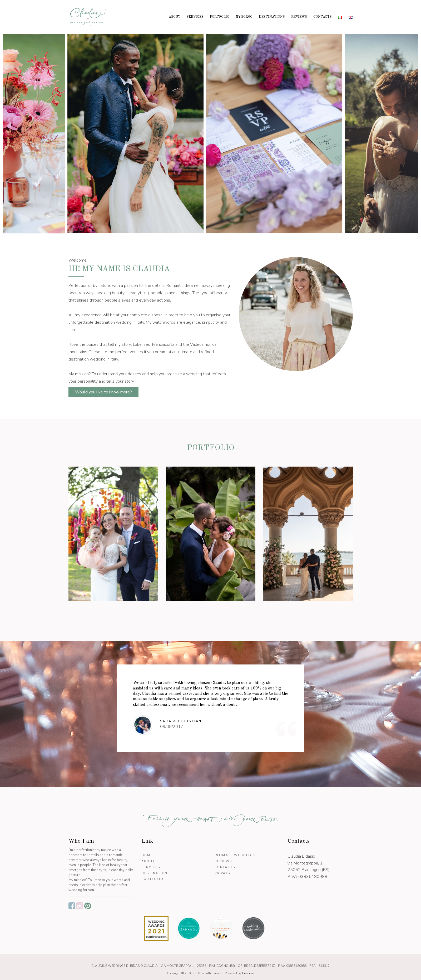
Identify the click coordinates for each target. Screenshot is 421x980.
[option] (80, 131)
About (175, 17)
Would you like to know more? (103, 392)
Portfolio (220, 17)
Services (195, 17)
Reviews (299, 17)
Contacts (323, 17)
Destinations (272, 17)
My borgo (244, 17)
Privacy (223, 873)
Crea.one (248, 973)
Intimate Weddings (235, 855)
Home (147, 855)
